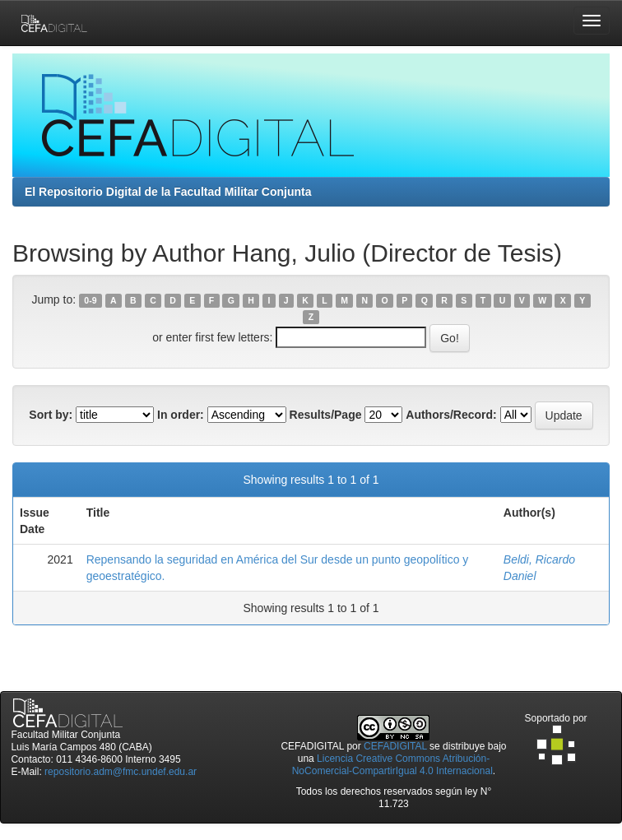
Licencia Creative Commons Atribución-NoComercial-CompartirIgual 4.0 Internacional (392, 765)
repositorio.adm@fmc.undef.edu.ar (121, 772)
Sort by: (51, 415)
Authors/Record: (451, 415)
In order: (181, 415)
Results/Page (326, 415)
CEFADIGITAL (395, 746)
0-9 (90, 300)
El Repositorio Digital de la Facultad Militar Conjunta (168, 192)
